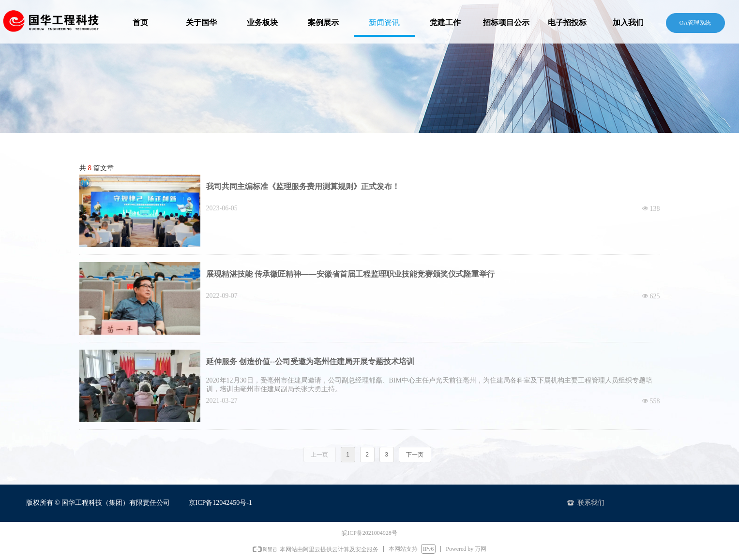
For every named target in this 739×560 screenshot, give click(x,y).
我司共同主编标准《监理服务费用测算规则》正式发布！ (303, 186)
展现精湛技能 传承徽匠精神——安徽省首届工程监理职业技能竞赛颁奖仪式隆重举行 (350, 274)
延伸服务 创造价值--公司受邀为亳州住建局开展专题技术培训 (310, 361)
